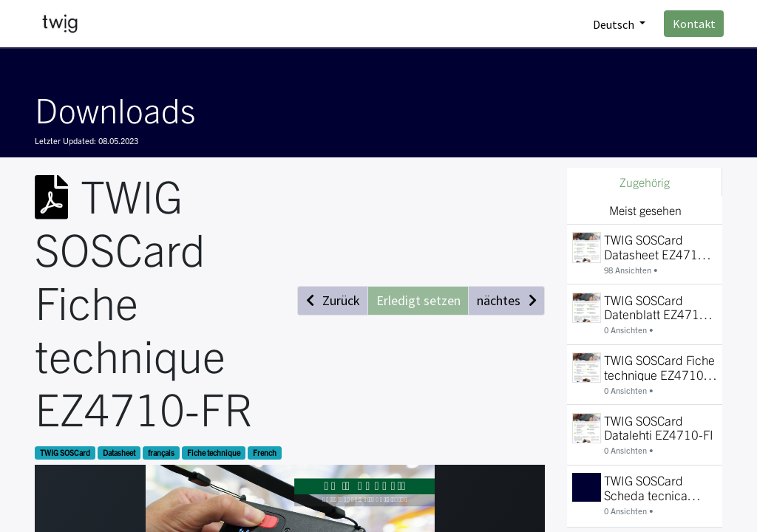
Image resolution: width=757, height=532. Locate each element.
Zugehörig (645, 182)
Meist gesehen (645, 210)
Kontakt (693, 24)
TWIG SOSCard (65, 453)
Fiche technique (214, 453)
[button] (333, 300)
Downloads (115, 109)
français (161, 453)
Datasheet (119, 453)
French (265, 453)
